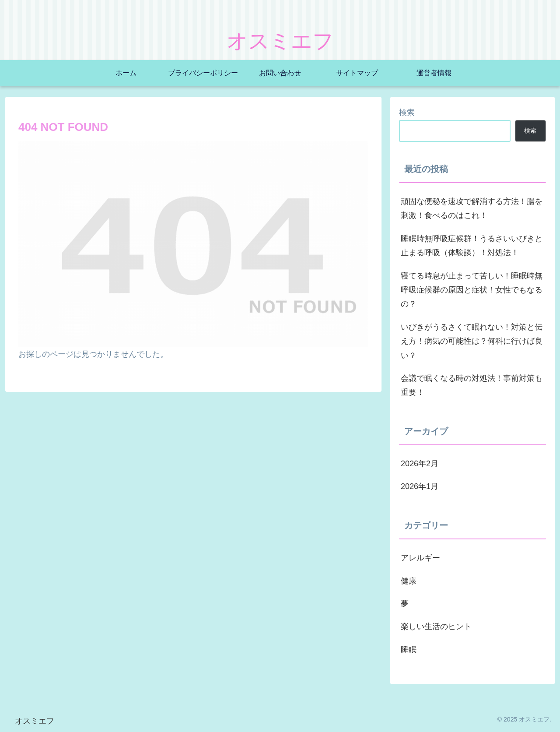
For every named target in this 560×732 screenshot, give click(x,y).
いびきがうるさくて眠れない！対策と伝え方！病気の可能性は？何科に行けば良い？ (472, 341)
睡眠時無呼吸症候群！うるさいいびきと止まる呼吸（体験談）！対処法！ (472, 246)
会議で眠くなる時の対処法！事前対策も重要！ (472, 385)
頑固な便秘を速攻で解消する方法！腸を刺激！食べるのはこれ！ (472, 208)
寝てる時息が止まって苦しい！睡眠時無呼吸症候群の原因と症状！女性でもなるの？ (472, 290)
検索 (407, 113)
